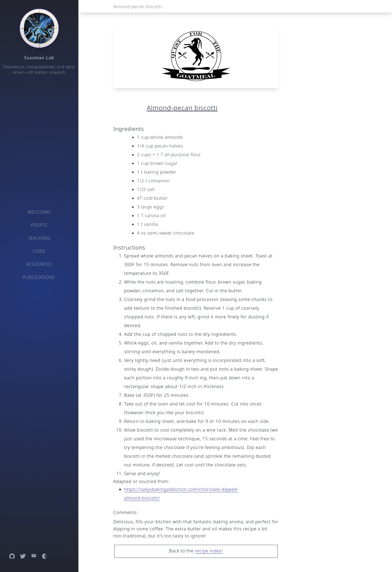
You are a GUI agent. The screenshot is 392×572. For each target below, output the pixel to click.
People (39, 225)
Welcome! (39, 212)
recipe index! (209, 551)
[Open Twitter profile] (23, 556)
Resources (39, 264)
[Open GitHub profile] (12, 556)
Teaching (39, 238)
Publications (39, 277)
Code (39, 251)
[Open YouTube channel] (34, 556)
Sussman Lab (39, 58)
